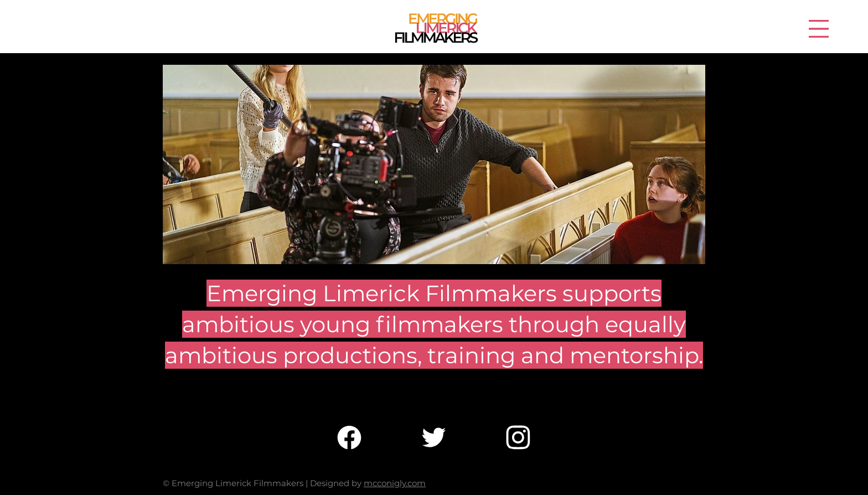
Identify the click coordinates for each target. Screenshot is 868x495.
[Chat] (349, 437)
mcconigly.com (395, 483)
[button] (819, 29)
